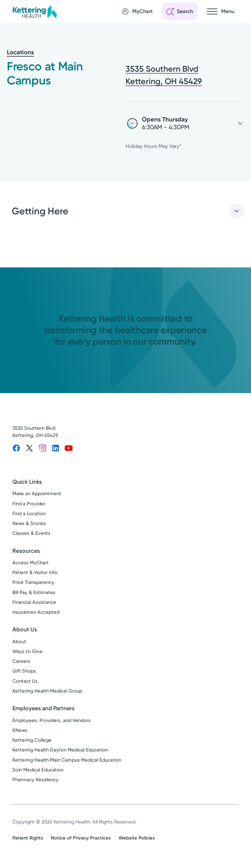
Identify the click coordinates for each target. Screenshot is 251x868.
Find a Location (29, 514)
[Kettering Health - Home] (35, 11)
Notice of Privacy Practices (81, 838)
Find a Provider (29, 504)
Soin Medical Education (38, 770)
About (19, 642)
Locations (20, 52)
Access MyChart (31, 563)
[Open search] (180, 11)
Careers (21, 661)
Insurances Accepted (36, 612)
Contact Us (25, 681)
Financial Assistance (34, 602)
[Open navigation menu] (221, 11)
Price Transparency (33, 583)
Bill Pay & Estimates (34, 592)
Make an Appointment (37, 494)
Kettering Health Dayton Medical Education (60, 750)
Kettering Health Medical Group (47, 691)
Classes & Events (31, 533)
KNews (20, 730)
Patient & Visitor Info (35, 573)
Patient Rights (28, 838)
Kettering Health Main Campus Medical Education (67, 760)
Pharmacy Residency (35, 780)
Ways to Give (27, 651)
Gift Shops (24, 671)
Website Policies (137, 838)
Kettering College (32, 740)
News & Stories (29, 524)
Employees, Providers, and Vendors (51, 720)
